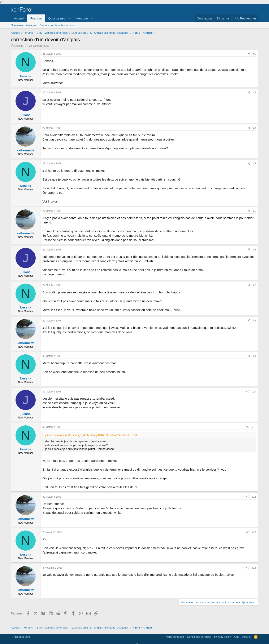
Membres (82, 18)
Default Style (21, 637)
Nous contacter (175, 637)
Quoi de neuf (57, 18)
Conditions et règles (199, 637)
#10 (254, 392)
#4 (254, 164)
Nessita (19, 46)
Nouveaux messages (24, 25)
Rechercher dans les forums (57, 25)
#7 (254, 285)
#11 (254, 427)
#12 (254, 497)
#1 (254, 54)
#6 (254, 250)
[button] (70, 18)
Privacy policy (223, 637)
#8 (254, 321)
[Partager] (249, 54)
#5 (254, 211)
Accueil (19, 18)
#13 (254, 532)
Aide (237, 637)
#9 (254, 356)
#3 (254, 128)
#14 (254, 568)
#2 (254, 93)
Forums (36, 18)
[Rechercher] (245, 18)
